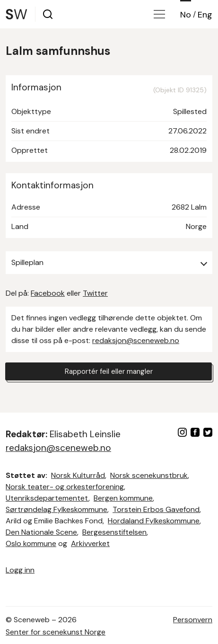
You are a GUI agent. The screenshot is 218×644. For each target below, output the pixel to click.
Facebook (48, 293)
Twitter (95, 293)
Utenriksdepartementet (47, 498)
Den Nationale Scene (41, 532)
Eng (205, 15)
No (186, 15)
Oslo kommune (31, 543)
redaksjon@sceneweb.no (136, 340)
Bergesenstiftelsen (114, 532)
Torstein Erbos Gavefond (156, 509)
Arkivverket (90, 543)
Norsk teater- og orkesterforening (65, 487)
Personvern (193, 620)
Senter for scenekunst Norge (56, 632)
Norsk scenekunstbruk (149, 475)
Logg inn (20, 570)
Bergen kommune (123, 498)
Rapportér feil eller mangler (109, 372)
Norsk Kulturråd (78, 475)
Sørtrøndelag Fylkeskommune (57, 509)
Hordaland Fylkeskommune (154, 521)
